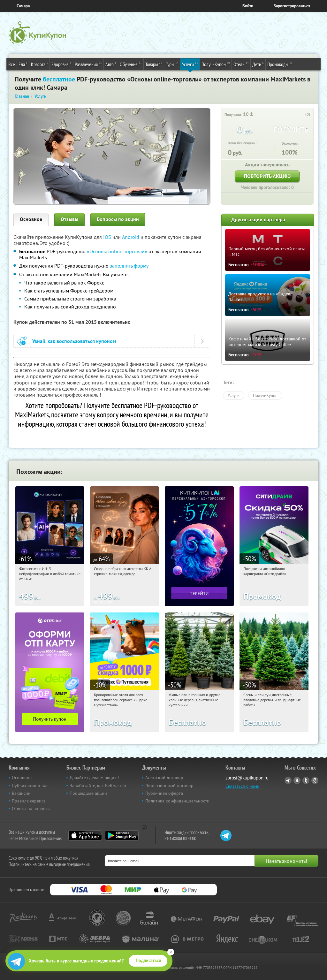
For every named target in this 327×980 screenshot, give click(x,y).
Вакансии (21, 793)
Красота (39, 64)
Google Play (122, 835)
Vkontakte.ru (297, 780)
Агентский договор (164, 778)
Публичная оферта (164, 793)
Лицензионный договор (169, 786)
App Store (85, 835)
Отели (241, 64)
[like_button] (301, 115)
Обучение (131, 64)
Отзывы (69, 219)
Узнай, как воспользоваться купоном (74, 341)
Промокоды (280, 64)
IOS (108, 237)
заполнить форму (129, 266)
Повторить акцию (267, 176)
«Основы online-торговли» (118, 251)
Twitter (306, 780)
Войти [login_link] (248, 6)
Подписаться (148, 961)
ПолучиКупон (216, 64)
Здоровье (61, 64)
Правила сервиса (29, 801)
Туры (172, 64)
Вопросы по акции (118, 219)
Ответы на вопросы (31, 809)
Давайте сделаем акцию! (94, 778)
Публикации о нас (30, 786)
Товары (154, 64)
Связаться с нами (243, 786)
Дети (258, 64)
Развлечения (88, 64)
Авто (111, 64)
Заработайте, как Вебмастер (98, 786)
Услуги (190, 64)
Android (131, 237)
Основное (31, 219)
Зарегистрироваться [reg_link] (292, 6)
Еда (23, 64)
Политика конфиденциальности (177, 801)
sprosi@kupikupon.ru (247, 778)
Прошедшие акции (88, 793)
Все (12, 64)
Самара (23, 6)
